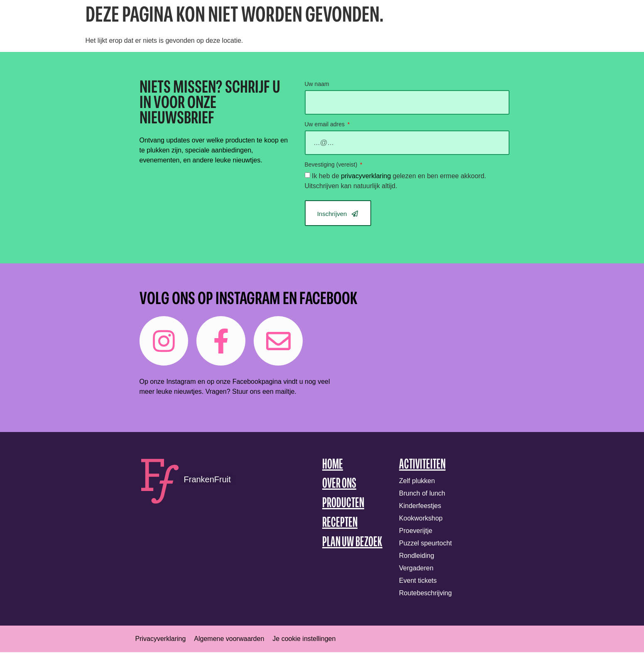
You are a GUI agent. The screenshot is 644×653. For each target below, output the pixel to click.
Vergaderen (416, 569)
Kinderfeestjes (420, 507)
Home (333, 465)
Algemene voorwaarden (229, 639)
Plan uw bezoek (352, 543)
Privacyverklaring (161, 639)
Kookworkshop (421, 519)
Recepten (340, 524)
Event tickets (418, 581)
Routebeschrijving (425, 594)
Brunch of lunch (422, 494)
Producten (343, 504)
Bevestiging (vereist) (332, 165)
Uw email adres (326, 124)
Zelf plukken (417, 482)
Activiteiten (422, 465)
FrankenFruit (207, 480)
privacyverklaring (366, 176)
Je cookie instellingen (304, 639)
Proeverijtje (416, 531)
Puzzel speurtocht (425, 544)
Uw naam (317, 84)
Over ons (339, 485)
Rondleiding (417, 556)
